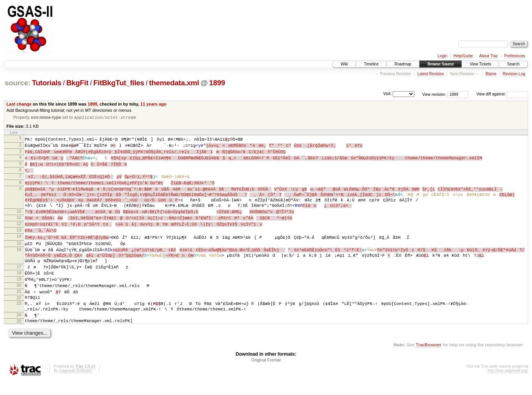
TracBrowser (428, 358)
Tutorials (47, 83)
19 (19, 288)
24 (19, 327)
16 (19, 256)
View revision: (434, 94)
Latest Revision (430, 74)
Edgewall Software (75, 384)
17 (19, 275)
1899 (217, 83)
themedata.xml (174, 83)
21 (19, 301)
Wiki (344, 64)
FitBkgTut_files (119, 83)
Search (513, 64)
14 (19, 243)
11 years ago (154, 104)
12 (19, 229)
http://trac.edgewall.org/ (508, 384)
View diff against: (502, 94)
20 (19, 294)
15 (19, 250)
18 (19, 281)
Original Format (266, 374)
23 (19, 314)
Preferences (515, 56)
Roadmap (403, 64)
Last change (19, 104)
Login (442, 56)
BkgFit (77, 83)
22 (19, 308)
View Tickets (480, 64)
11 (19, 223)
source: (18, 83)
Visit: (387, 94)
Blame (491, 74)
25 (19, 333)
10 (19, 216)
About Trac (488, 56)
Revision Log (514, 74)
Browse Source (441, 64)
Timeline (371, 64)
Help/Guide (463, 56)
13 (19, 236)
